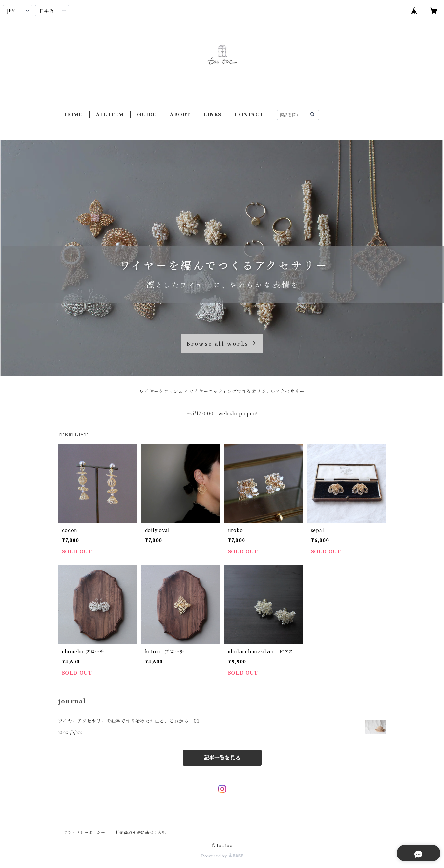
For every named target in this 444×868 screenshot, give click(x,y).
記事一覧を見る (222, 758)
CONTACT (249, 115)
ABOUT (180, 115)
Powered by (222, 856)
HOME (74, 115)
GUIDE (147, 115)
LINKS (212, 115)
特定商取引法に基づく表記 (141, 832)
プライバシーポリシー (84, 832)
